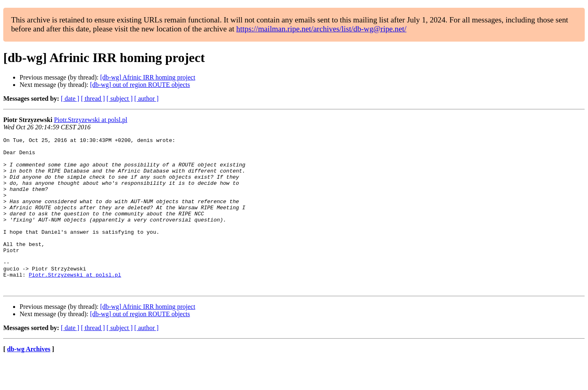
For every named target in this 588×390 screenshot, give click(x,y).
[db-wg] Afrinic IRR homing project (148, 77)
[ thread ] (93, 99)
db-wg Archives (29, 380)
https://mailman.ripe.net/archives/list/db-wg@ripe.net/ (322, 29)
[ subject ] (120, 99)
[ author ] (147, 99)
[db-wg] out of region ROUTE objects (140, 85)
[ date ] (70, 99)
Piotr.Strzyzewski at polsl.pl (91, 120)
